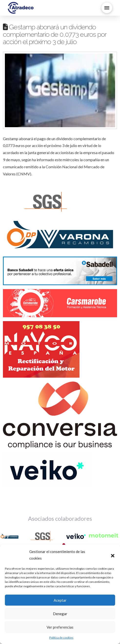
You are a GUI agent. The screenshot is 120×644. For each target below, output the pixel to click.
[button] (113, 555)
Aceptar (60, 600)
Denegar (60, 614)
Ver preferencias (60, 627)
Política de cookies (61, 638)
